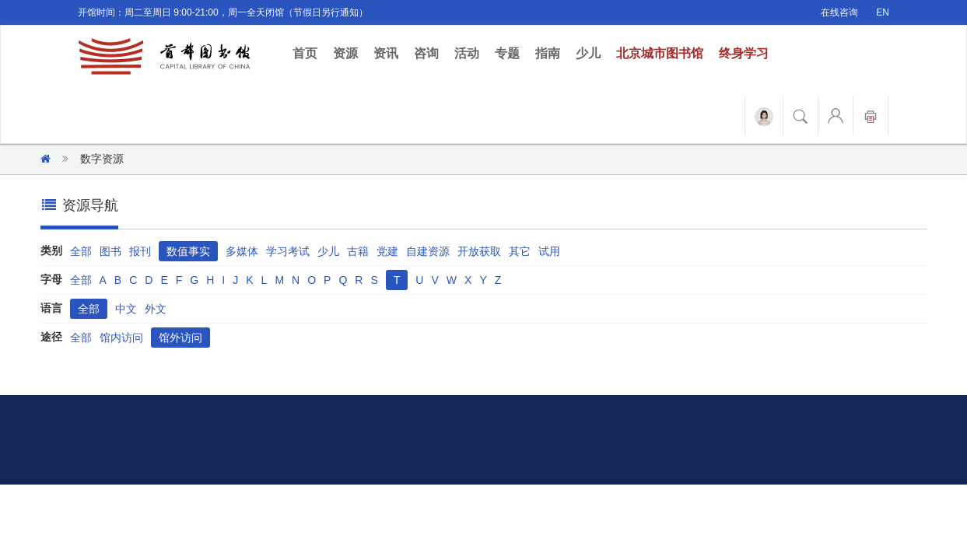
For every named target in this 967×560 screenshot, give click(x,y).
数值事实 (188, 251)
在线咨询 (839, 12)
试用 (549, 251)
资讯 (386, 53)
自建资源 (428, 251)
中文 (126, 309)
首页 (309, 52)
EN (883, 12)
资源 (345, 53)
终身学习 (744, 53)
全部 (81, 251)
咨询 (426, 53)
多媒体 (242, 251)
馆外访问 (180, 338)
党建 (387, 251)
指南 (548, 53)
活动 (467, 53)
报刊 (140, 251)
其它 (520, 251)
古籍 (358, 251)
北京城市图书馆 (660, 53)
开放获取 (479, 251)
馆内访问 (121, 338)
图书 (110, 251)
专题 (507, 53)
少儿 (588, 53)
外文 (156, 309)
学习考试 (288, 251)
